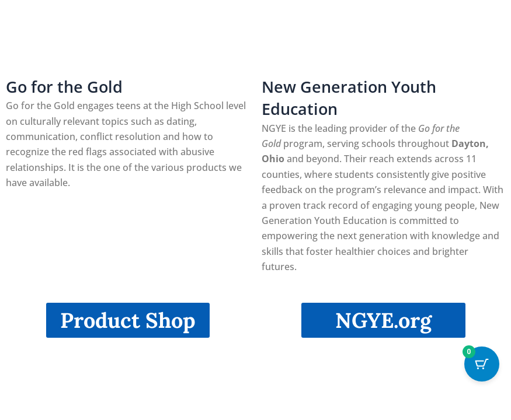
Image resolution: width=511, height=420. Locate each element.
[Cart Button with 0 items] (482, 364)
